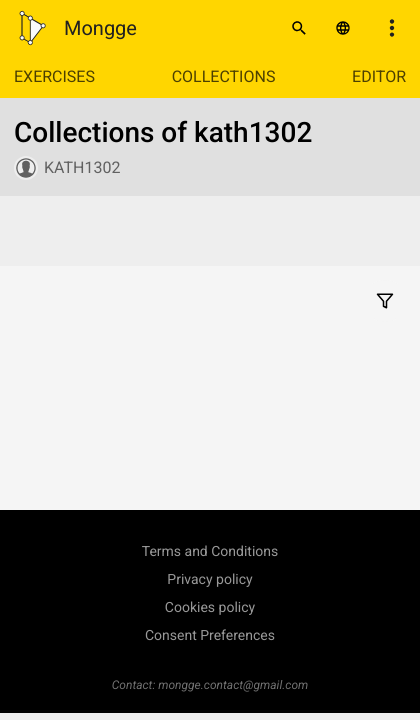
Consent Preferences (210, 636)
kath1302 (82, 167)
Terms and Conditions (210, 552)
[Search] (299, 28)
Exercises (54, 76)
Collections (224, 76)
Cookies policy (210, 608)
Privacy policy (209, 580)
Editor (379, 76)
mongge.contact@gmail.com (233, 685)
